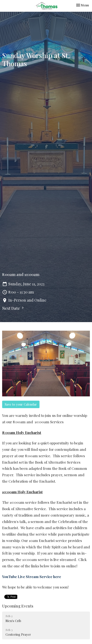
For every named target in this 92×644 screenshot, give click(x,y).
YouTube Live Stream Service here (32, 577)
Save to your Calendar (21, 404)
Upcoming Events (18, 606)
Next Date (13, 308)
